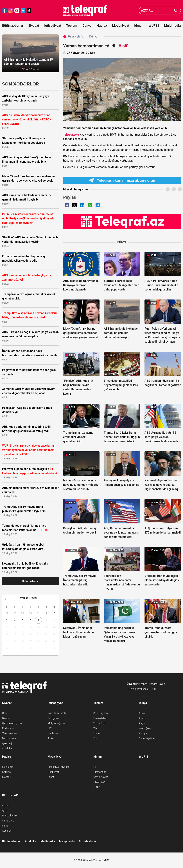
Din (95, 738)
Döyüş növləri (101, 777)
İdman (139, 26)
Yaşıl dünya (100, 723)
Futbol (97, 787)
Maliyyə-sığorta (56, 723)
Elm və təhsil (100, 718)
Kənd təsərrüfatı (57, 713)
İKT (50, 728)
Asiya (142, 723)
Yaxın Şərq (145, 728)
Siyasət (34, 26)
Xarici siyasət (10, 733)
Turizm (51, 738)
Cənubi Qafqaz (147, 738)
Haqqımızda (67, 841)
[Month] (25, 598)
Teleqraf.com (71, 135)
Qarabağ (7, 743)
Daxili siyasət (9, 738)
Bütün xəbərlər (13, 26)
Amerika (144, 718)
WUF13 (154, 26)
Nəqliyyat (53, 733)
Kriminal (7, 772)
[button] (23, 69)
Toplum (72, 26)
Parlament (8, 728)
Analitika (7, 748)
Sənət (51, 777)
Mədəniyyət (121, 26)
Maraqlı (6, 777)
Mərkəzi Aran (9, 816)
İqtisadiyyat (53, 26)
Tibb (96, 728)
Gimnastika (100, 772)
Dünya (87, 26)
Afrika (142, 713)
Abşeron (7, 831)
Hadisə (102, 26)
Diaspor (6, 718)
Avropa (143, 733)
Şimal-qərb (8, 821)
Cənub (6, 805)
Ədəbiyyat (53, 772)
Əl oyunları (99, 782)
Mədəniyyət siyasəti (59, 767)
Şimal (5, 826)
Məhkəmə (8, 767)
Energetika (54, 718)
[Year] (37, 598)
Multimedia (172, 26)
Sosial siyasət (101, 713)
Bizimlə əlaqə (87, 841)
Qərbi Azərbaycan (12, 723)
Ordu (5, 713)
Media (97, 733)
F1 (95, 767)
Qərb (5, 810)
